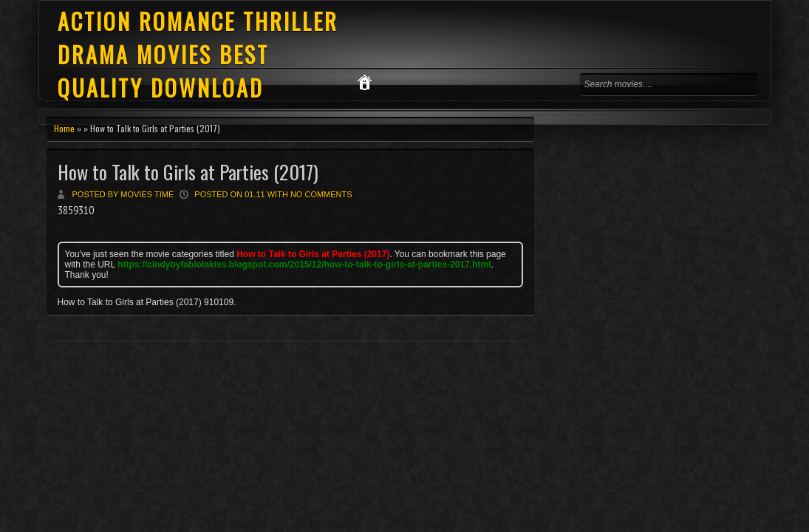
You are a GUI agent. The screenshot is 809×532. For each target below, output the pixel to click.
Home (64, 128)
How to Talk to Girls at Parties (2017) (188, 172)
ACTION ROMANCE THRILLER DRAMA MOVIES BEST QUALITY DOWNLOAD (198, 54)
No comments (321, 194)
